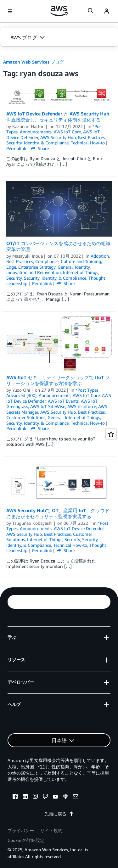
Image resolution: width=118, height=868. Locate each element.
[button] (59, 37)
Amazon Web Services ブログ (34, 62)
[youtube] (55, 797)
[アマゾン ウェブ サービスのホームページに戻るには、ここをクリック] (59, 11)
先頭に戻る (59, 814)
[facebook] (15, 797)
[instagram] (35, 797)
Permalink (16, 148)
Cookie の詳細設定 (26, 840)
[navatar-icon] (107, 11)
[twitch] (45, 797)
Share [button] (40, 148)
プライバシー (21, 830)
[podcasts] (65, 797)
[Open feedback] (111, 434)
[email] (76, 797)
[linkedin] (25, 797)
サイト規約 (51, 830)
